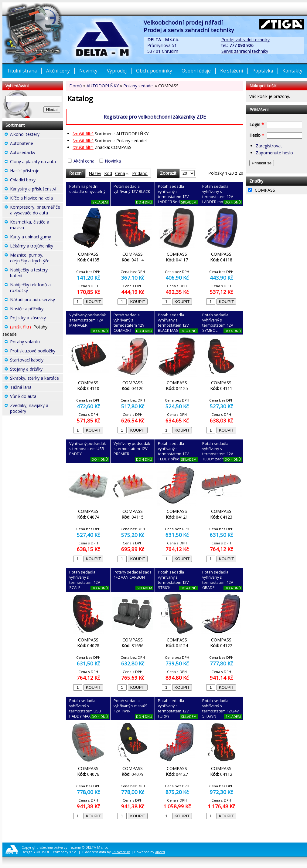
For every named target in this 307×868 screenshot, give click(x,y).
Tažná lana (37, 388)
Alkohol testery (37, 135)
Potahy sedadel (138, 86)
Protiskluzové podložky (37, 352)
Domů (76, 86)
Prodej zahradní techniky (246, 40)
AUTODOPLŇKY (103, 86)
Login (257, 124)
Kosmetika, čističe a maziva (37, 225)
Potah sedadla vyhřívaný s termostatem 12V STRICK (173, 580)
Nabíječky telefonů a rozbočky (37, 288)
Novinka (113, 161)
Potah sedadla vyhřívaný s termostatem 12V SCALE (85, 580)
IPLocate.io (121, 852)
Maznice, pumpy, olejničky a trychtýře (37, 259)
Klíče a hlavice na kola (37, 199)
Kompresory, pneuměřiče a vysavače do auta (37, 211)
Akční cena (84, 161)
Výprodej (117, 71)
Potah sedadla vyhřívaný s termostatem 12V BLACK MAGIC (173, 323)
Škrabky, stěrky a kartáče (37, 379)
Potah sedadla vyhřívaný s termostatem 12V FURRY (173, 708)
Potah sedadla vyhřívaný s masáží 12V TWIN (130, 706)
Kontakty (292, 71)
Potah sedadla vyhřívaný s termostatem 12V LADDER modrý (218, 194)
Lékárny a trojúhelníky (37, 247)
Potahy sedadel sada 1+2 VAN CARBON (133, 575)
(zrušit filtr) (83, 134)
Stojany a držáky (37, 370)
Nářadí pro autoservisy (37, 300)
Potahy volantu (37, 342)
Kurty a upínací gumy (37, 237)
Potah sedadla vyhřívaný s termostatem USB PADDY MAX (85, 708)
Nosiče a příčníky (37, 309)
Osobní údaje (196, 71)
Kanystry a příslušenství (37, 190)
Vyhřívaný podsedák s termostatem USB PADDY (87, 449)
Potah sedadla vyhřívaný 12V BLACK (132, 189)
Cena (122, 173)
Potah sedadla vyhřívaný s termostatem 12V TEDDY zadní (218, 451)
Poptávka (263, 71)
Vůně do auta (37, 397)
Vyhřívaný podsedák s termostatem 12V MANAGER (87, 320)
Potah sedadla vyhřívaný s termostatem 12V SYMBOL (218, 323)
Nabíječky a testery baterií (37, 273)
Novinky (88, 71)
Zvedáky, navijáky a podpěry (37, 409)
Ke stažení (232, 71)
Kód (108, 173)
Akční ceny (58, 71)
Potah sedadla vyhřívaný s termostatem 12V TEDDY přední (173, 451)
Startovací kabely (37, 361)
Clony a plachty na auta (37, 162)
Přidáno (140, 173)
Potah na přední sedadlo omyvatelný (87, 189)
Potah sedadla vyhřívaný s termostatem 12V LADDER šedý (173, 194)
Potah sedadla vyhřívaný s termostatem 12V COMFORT (129, 323)
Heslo (257, 135)
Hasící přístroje (37, 171)
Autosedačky (37, 153)
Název (95, 173)
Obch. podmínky (154, 71)
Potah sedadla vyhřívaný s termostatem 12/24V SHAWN (221, 708)
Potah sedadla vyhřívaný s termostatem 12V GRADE (218, 580)
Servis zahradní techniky (245, 51)
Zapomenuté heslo (274, 153)
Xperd (160, 852)
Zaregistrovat (269, 146)
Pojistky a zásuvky (37, 318)
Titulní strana (22, 71)
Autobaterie (37, 144)
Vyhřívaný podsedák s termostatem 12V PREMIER (132, 449)
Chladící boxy (37, 180)
